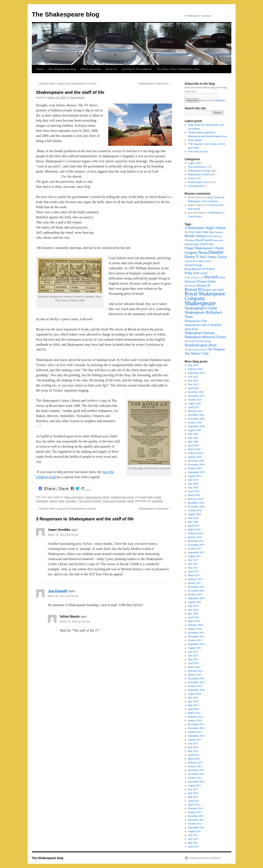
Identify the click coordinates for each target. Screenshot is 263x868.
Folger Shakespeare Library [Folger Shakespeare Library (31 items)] (204, 248)
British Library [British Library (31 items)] (195, 236)
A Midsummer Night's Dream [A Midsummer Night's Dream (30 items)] (205, 228)
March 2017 (194, 575)
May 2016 (193, 614)
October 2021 (195, 400)
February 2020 (195, 453)
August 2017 (194, 556)
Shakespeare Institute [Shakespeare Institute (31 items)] (200, 333)
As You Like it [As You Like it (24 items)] (194, 232)
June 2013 (193, 747)
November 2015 (196, 636)
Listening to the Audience (137, 69)
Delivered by (212, 100)
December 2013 (196, 724)
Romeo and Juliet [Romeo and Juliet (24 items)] (213, 290)
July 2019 (193, 480)
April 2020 (193, 445)
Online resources (90, 69)
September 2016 (196, 598)
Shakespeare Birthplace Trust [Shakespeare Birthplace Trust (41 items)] (203, 314)
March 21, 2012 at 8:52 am (63, 596)
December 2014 (196, 678)
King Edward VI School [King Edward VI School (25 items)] (200, 269)
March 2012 (194, 805)
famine (53, 501)
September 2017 (196, 552)
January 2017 (195, 583)
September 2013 (196, 736)
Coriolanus (42, 501)
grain (61, 501)
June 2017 (193, 564)
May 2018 (193, 522)
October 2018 (195, 510)
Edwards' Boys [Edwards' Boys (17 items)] (192, 244)
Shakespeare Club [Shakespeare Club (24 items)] (196, 321)
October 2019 (195, 468)
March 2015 (194, 667)
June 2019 (193, 484)
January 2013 (195, 766)
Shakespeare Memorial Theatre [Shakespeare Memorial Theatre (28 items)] (205, 337)
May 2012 (193, 797)
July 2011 (193, 835)
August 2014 (194, 694)
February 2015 (195, 671)
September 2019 (196, 472)
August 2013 (194, 740)
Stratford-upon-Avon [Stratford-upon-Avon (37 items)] (201, 345)
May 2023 (193, 365)
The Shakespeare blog (66, 14)
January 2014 (195, 721)
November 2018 (196, 507)
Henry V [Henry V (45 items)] (192, 257)
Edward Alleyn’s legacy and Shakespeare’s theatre (66, 84)
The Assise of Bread (89, 501)
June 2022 (193, 381)
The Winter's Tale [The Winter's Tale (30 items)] (197, 353)
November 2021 (196, 396)
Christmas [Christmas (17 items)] (190, 240)
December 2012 (196, 770)
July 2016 (193, 606)
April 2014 (193, 709)
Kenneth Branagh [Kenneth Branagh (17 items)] (193, 265)
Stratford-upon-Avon (122, 497)
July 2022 (193, 377)
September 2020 (196, 426)
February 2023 (195, 369)
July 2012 (193, 789)
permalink (157, 501)
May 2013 (193, 751)
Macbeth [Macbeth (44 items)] (211, 277)
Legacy (192, 163)
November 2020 (196, 419)
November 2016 (196, 591)
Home (40, 69)
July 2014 (193, 698)
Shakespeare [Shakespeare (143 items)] (200, 303)
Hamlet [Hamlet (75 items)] (216, 252)
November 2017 (196, 545)
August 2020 (194, 430)
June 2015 (193, 656)
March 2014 (194, 713)
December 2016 (196, 587)
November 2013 (196, 728)
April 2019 (193, 491)
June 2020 (193, 438)
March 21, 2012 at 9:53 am (75, 622)
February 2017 (195, 579)
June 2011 (193, 839)
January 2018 (195, 537)
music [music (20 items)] (222, 277)
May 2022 (193, 384)
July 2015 (193, 652)
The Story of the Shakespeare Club (178, 69)
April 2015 (193, 663)
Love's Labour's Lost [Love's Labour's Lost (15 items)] (194, 277)
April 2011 (193, 847)
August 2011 (194, 831)
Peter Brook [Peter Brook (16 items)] (190, 286)
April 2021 (193, 407)
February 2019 (195, 499)
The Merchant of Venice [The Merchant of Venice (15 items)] (196, 350)
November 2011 (196, 820)
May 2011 (193, 843)
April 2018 (193, 526)
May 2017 (193, 568)
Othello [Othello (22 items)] (212, 282)
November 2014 (196, 682)
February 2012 (195, 808)
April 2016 (193, 617)
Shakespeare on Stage (199, 171)
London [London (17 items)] (204, 273)
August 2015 (194, 648)
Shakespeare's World (97, 497)
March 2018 (194, 530)
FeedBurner (219, 100)
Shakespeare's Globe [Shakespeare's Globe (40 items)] (201, 308)
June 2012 (193, 793)
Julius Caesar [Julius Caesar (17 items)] (205, 261)
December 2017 (196, 541)
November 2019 (196, 465)
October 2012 (195, 778)
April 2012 (193, 801)
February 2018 (195, 533)
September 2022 (196, 373)
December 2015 (196, 633)
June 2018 (193, 518)
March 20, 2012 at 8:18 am (63, 535)
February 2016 (195, 625)
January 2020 (195, 457)
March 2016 (194, 621)
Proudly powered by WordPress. (205, 858)
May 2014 (193, 705)
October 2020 (195, 423)
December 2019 (196, 461)
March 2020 (194, 449)
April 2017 (193, 572)
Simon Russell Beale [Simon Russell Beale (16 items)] (195, 341)
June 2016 (193, 610)
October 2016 (195, 594)
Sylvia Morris (77, 98)
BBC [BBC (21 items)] (206, 232)
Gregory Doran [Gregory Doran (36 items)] (196, 253)
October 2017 (195, 549)
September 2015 (196, 644)
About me (111, 69)
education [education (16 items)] (218, 240)
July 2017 (193, 560)
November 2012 (196, 774)
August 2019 (194, 476)
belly (150, 497)
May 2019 (193, 487)
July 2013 (193, 743)
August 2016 (194, 602)
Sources (192, 178)
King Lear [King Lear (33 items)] (192, 273)
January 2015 (195, 675)
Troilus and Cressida (114, 501)
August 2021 (194, 403)
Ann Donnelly (58, 591)
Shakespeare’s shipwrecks (155, 84)
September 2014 (196, 690)
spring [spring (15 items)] (208, 341)
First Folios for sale (198, 152)
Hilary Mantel (195, 140)
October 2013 (195, 732)
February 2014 (195, 717)
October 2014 (195, 686)
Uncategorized (195, 186)
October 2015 (195, 640)
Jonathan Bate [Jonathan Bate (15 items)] (191, 261)
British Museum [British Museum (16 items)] (214, 236)
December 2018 (196, 503)
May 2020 (193, 442)
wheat (130, 501)
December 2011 (196, 816)
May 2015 (193, 659)
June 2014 (193, 701)
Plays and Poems (74, 497)
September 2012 (196, 782)
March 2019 (194, 495)
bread (158, 497)
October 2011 (195, 824)
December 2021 (196, 392)
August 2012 (194, 785)
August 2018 (194, 514)
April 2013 (193, 755)
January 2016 (195, 629)
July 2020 (193, 434)
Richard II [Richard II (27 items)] (203, 285)
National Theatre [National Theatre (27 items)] (196, 281)
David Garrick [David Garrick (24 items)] (204, 240)
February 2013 (195, 763)
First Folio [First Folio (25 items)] (207, 244)
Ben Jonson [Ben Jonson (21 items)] (216, 232)
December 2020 (196, 415)
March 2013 (194, 759)
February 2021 (195, 411)
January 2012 (195, 812)
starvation (71, 501)
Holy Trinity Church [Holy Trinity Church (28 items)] (213, 257)
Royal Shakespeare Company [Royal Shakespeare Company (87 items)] (205, 296)
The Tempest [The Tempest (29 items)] (216, 349)
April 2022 (193, 388)
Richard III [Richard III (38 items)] (193, 289)
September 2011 (196, 827)
